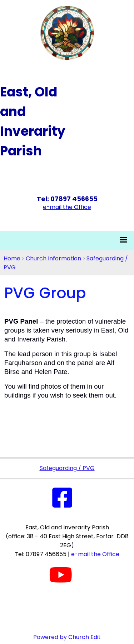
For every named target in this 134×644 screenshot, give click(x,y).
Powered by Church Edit (67, 637)
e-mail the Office (95, 554)
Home (12, 258)
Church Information (53, 258)
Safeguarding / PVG (67, 468)
